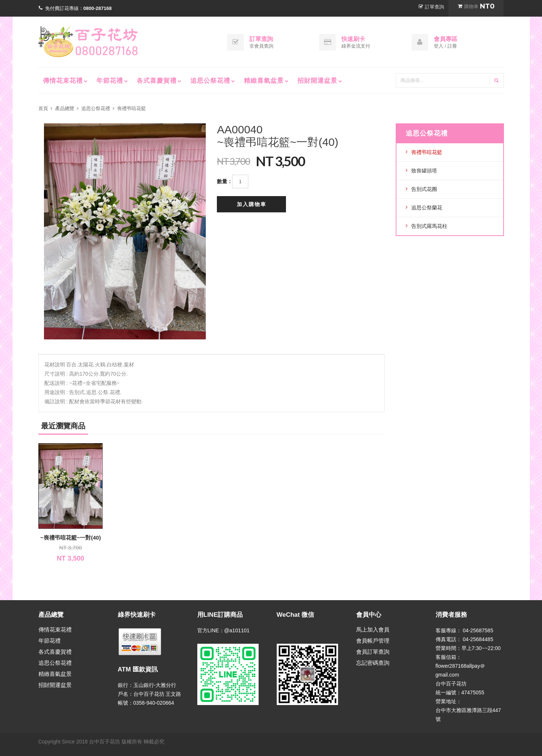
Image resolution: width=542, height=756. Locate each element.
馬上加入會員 (373, 630)
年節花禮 (110, 81)
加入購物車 (252, 204)
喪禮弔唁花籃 (132, 108)
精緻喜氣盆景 (264, 81)
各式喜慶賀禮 (157, 81)
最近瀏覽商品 (63, 426)
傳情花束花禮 (63, 81)
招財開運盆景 (317, 81)
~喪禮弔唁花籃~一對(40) (71, 538)
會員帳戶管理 (373, 641)
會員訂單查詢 (373, 652)
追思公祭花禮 (210, 81)
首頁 (43, 108)
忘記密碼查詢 (373, 663)
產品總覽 (65, 108)
